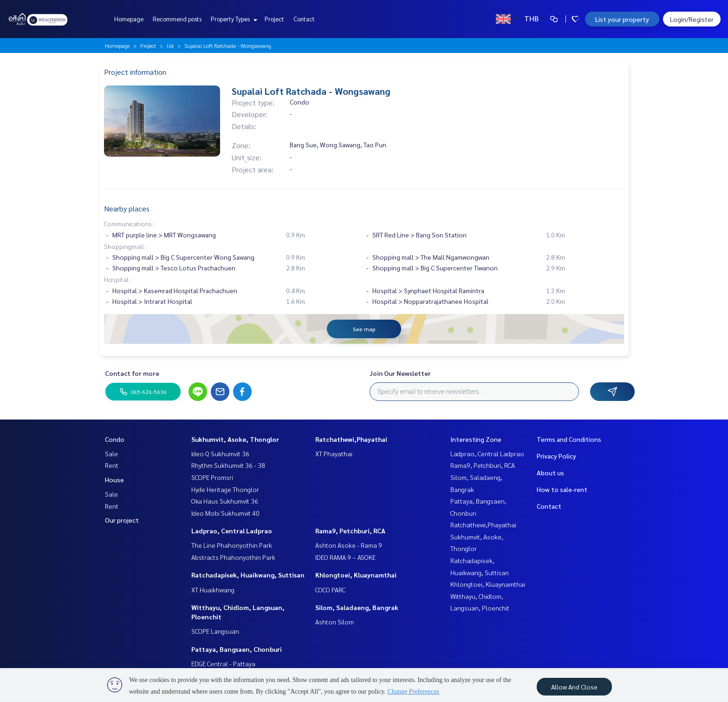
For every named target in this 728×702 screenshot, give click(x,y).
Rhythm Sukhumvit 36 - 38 (228, 465)
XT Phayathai (334, 453)
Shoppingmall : (125, 246)
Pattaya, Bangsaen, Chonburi (237, 649)
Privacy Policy (556, 456)
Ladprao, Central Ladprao (232, 531)
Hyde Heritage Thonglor (225, 489)
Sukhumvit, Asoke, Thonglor (235, 439)
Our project (122, 520)
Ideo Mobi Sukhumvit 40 (225, 513)
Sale (111, 453)
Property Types (233, 19)
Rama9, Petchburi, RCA (350, 531)
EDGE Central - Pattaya (223, 663)
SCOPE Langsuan (215, 631)
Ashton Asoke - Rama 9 (349, 545)
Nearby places (127, 208)
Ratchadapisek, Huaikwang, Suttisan (248, 575)
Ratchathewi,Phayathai (351, 439)
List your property (622, 19)
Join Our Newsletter (400, 373)
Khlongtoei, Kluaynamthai (356, 575)
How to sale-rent (562, 489)
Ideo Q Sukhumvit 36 (220, 453)
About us (550, 472)
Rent (112, 465)
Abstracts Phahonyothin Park (233, 557)
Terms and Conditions (569, 439)
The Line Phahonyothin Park (232, 545)
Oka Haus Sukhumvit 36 (225, 501)
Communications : (129, 223)
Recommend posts (177, 19)
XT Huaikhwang (213, 590)
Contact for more (132, 373)
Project (274, 19)
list (170, 46)
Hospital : (118, 279)
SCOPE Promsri (212, 477)
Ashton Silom (335, 622)
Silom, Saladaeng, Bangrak (357, 607)
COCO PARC (330, 590)
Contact (304, 19)
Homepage (129, 19)
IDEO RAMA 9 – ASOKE (345, 557)
